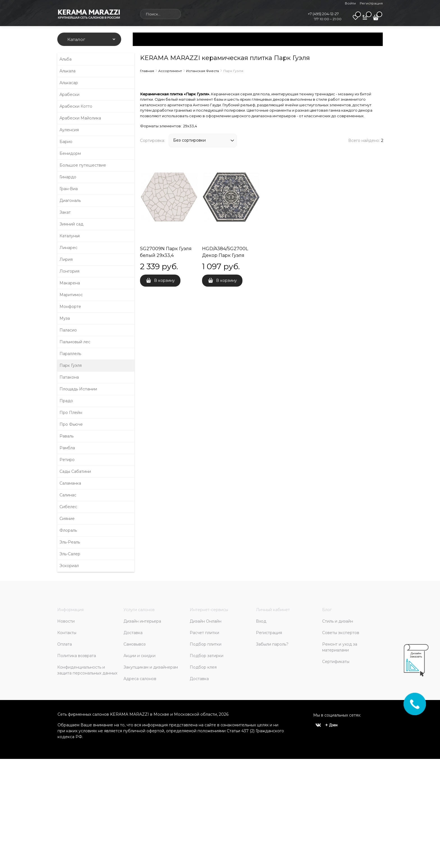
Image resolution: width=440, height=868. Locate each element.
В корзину (164, 280)
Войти (350, 3)
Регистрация (371, 3)
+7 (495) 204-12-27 (323, 14)
